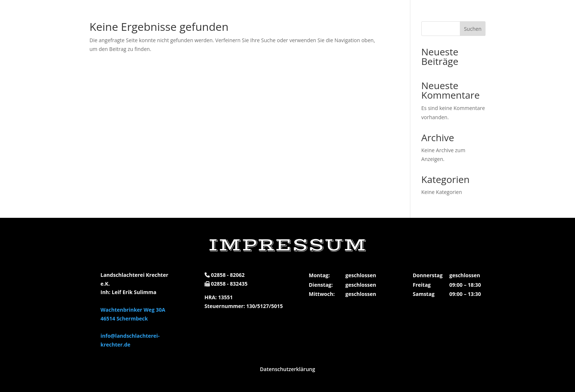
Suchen (473, 29)
